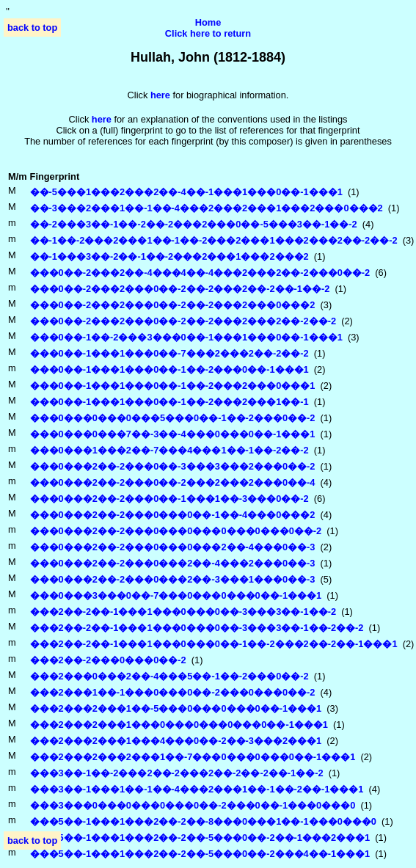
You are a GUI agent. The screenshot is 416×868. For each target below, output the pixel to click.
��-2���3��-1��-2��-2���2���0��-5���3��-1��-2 (194, 224)
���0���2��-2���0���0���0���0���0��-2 (176, 531)
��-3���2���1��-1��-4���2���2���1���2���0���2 (207, 208)
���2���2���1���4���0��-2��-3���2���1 (176, 741)
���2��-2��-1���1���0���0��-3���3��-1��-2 (183, 612)
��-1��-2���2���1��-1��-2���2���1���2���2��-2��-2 (214, 240)
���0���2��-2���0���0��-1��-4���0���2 (173, 515)
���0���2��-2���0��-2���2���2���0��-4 (173, 482)
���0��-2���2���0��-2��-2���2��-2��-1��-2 (180, 289)
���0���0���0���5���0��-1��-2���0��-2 (173, 418)
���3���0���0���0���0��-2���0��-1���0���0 (193, 805)
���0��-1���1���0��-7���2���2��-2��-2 (169, 353)
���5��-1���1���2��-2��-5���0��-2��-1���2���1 (200, 838)
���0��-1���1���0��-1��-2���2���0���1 (173, 386)
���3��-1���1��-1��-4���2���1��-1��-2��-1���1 (197, 789)
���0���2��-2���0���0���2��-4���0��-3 (173, 547)
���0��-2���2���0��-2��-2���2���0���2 (173, 305)
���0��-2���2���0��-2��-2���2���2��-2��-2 (183, 321)
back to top (32, 28)
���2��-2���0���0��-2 (108, 660)
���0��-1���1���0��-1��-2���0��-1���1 (169, 369)
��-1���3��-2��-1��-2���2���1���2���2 (169, 256)
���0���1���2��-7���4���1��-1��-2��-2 (169, 450)
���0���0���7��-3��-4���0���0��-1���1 (173, 434)
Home (208, 22)
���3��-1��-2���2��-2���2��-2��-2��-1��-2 (177, 773)
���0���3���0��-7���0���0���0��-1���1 (176, 595)
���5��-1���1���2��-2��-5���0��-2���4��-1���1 (200, 854)
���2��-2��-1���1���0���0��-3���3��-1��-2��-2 (197, 628)
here (102, 119)
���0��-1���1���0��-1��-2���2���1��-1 (169, 402)
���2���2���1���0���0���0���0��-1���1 (179, 725)
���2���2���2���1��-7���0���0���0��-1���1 (193, 757)
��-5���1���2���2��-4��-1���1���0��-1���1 (186, 192)
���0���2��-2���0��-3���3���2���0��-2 (173, 466)
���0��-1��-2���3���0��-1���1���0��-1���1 (186, 337)
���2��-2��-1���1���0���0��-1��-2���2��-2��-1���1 (214, 644)
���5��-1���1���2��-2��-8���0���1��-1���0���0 (203, 821)
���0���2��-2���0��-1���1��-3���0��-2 (169, 499)
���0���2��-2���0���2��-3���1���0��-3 (173, 579)
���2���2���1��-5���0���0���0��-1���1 (176, 708)
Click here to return (208, 33)
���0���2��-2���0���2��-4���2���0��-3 (173, 563)
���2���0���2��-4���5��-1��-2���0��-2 (169, 676)
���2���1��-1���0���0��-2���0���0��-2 (173, 692)
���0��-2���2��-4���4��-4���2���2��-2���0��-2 (200, 273)
